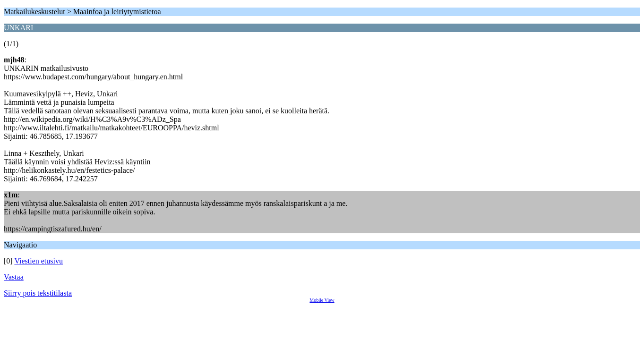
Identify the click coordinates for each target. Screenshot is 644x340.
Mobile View (322, 300)
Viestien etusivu (39, 261)
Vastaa (14, 277)
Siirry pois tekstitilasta (38, 293)
